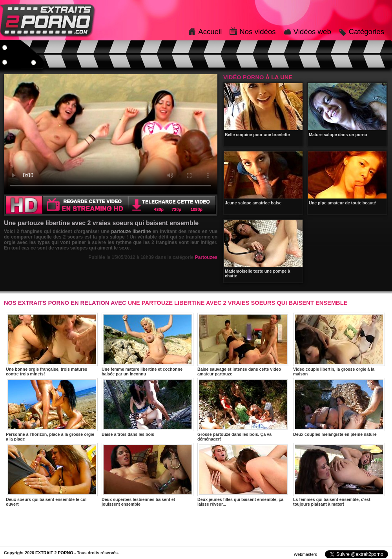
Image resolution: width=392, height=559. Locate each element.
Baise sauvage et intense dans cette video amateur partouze (243, 344)
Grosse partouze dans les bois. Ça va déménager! (243, 410)
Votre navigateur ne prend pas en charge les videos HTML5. (111, 134)
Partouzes (206, 257)
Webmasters (305, 554)
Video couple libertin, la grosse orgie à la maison (339, 344)
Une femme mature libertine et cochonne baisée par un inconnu (148, 344)
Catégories (366, 32)
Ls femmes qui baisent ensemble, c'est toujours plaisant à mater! (339, 475)
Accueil (210, 32)
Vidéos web (312, 32)
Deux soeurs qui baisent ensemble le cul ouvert (52, 475)
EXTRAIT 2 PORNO (54, 553)
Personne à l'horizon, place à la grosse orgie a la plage (52, 410)
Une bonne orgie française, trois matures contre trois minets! (52, 344)
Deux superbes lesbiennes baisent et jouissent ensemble (148, 475)
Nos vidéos (257, 32)
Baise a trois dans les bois (148, 407)
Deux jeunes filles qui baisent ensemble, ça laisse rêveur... (243, 475)
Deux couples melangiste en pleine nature (339, 407)
